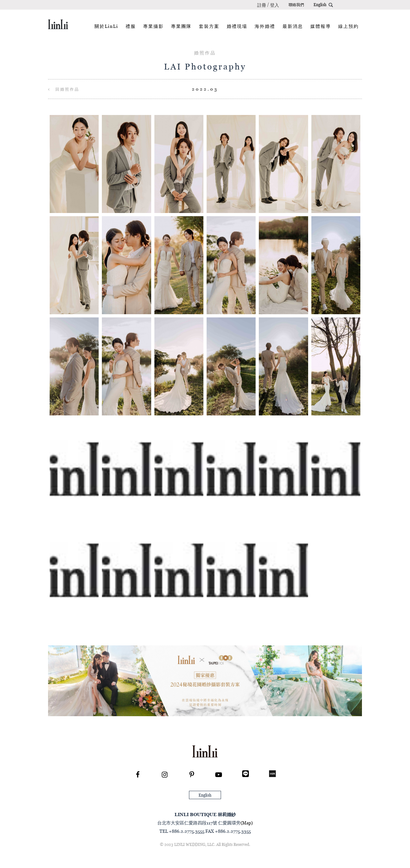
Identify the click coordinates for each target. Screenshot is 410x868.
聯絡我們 (296, 5)
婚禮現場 (237, 26)
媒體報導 (321, 26)
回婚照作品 (64, 89)
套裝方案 (209, 26)
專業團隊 (181, 26)
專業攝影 (153, 26)
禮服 (131, 26)
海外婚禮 (265, 26)
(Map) (247, 823)
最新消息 (293, 26)
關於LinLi (106, 26)
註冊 (262, 5)
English (320, 5)
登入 (275, 5)
